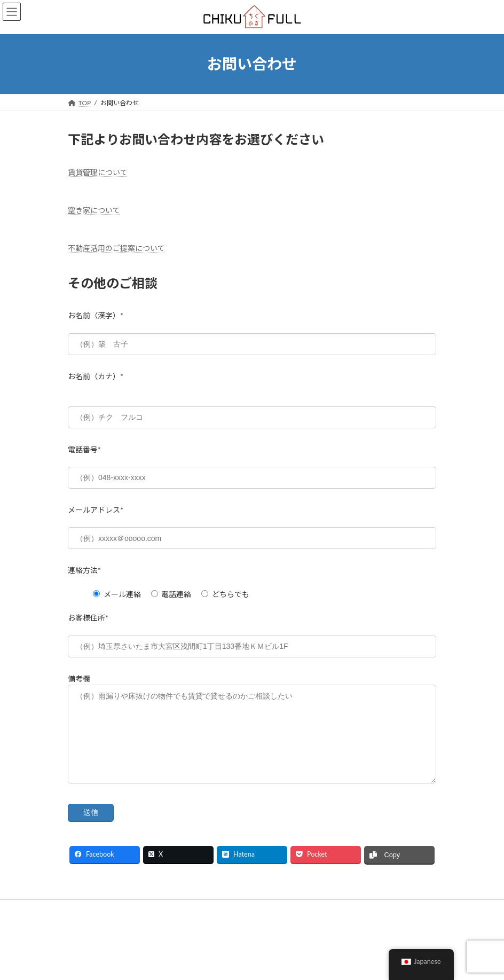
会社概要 (91, 925)
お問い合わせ (230, 925)
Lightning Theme (249, 963)
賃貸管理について (98, 172)
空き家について (94, 210)
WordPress (201, 963)
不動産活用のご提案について (116, 248)
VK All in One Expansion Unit (311, 963)
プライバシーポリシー (157, 925)
